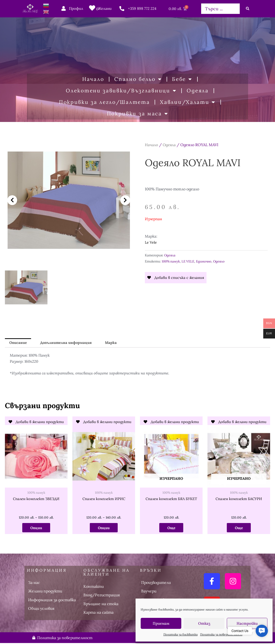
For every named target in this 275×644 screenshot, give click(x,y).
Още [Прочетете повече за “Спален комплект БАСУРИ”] (239, 528)
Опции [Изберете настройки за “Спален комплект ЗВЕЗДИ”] (36, 528)
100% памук (171, 261)
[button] (12, 200)
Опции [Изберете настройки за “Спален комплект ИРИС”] (104, 528)
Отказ (204, 623)
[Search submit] (248, 9)
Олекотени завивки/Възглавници (121, 91)
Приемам (161, 623)
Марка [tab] (113, 343)
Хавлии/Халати (188, 102)
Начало (93, 79)
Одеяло (220, 261)
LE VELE (189, 261)
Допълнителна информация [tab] (67, 343)
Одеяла (198, 91)
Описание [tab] (18, 343)
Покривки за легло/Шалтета (104, 102)
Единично (205, 261)
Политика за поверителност (221, 634)
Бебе (182, 79)
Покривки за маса (138, 114)
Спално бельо (138, 79)
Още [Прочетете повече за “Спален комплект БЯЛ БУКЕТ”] (171, 528)
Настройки (247, 623)
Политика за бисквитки (181, 634)
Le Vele (151, 242)
